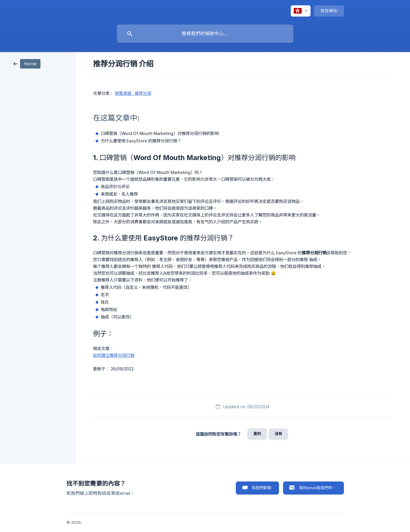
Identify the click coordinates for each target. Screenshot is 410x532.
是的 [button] (257, 434)
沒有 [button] (278, 434)
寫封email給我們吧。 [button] (318, 488)
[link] (27, 63)
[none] (301, 11)
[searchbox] (205, 34)
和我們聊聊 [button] (262, 488)
